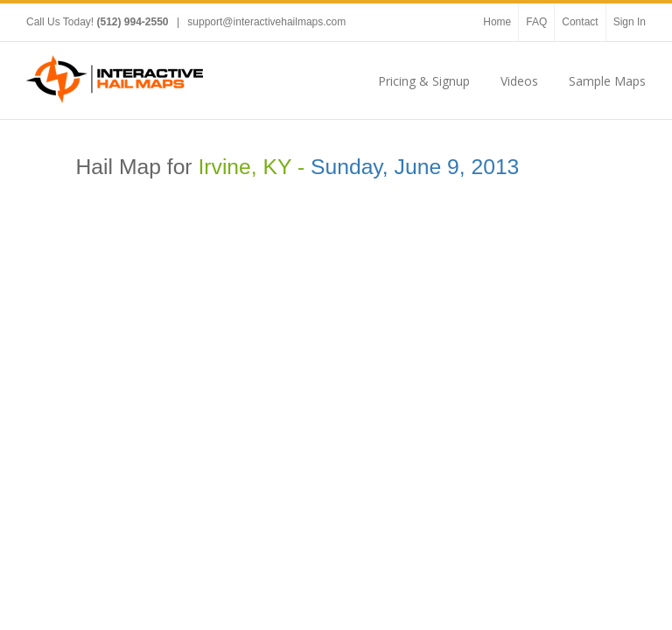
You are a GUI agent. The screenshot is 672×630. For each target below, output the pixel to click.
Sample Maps (607, 81)
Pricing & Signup (424, 81)
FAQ (536, 22)
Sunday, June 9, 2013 (415, 167)
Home (497, 22)
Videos (519, 81)
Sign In (630, 22)
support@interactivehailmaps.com (266, 22)
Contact (580, 22)
